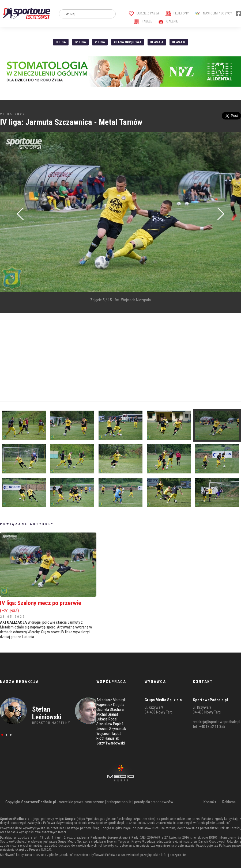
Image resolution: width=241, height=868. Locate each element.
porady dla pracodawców (154, 802)
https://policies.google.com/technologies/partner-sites (116, 819)
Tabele (143, 21)
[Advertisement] (94, 357)
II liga (61, 42)
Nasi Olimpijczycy (214, 13)
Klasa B (179, 42)
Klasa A (157, 42)
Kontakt (210, 802)
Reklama (229, 802)
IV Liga (80, 42)
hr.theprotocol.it (119, 802)
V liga (100, 42)
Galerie (168, 21)
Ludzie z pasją (144, 13)
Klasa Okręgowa (128, 42)
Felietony (177, 13)
